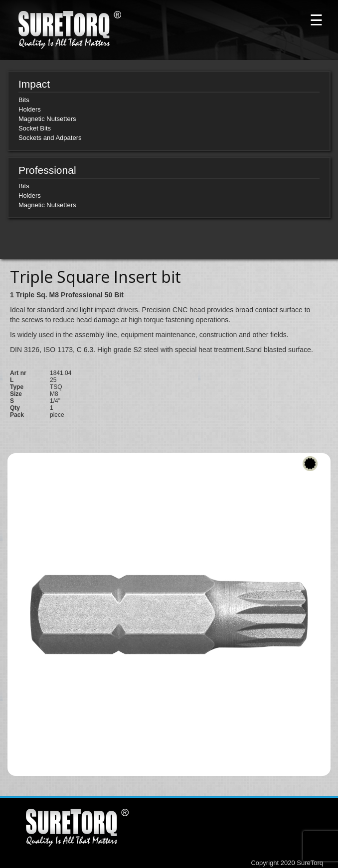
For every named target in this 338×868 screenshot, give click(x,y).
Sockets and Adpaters (50, 138)
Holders (30, 109)
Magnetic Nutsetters (47, 119)
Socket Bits (35, 128)
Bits (24, 100)
